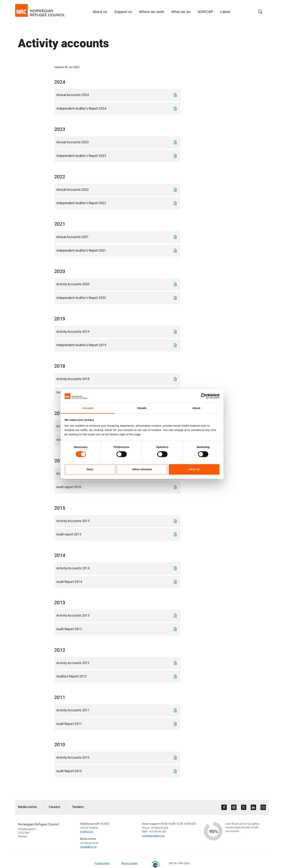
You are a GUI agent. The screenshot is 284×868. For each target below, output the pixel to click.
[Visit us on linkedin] (253, 807)
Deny (90, 469)
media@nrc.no (88, 847)
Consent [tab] (88, 408)
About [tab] (196, 408)
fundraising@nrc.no (153, 836)
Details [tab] (142, 408)
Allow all (194, 469)
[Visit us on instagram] (234, 807)
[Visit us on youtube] (263, 807)
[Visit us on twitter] (244, 807)
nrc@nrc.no (87, 832)
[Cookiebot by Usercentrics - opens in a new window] (204, 396)
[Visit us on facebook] (224, 807)
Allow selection (142, 469)
